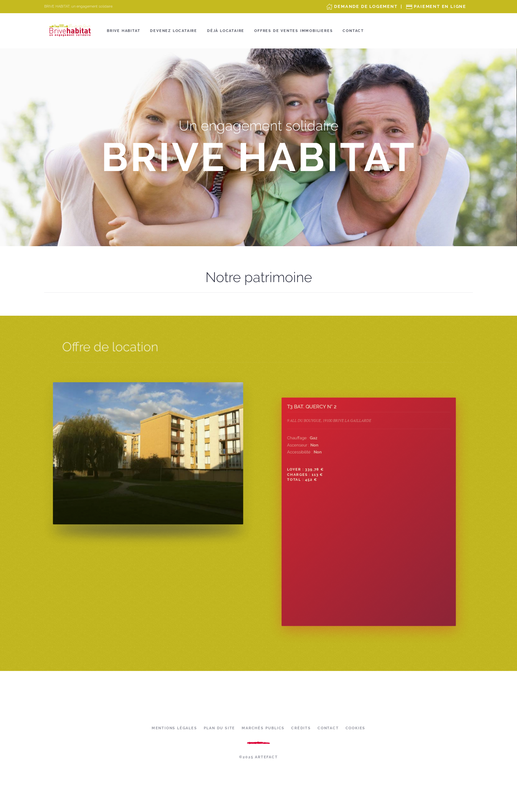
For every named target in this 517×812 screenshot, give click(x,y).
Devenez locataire (174, 31)
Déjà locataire (226, 31)
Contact (353, 31)
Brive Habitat (123, 31)
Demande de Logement (366, 6)
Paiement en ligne (440, 6)
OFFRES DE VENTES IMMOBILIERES (293, 31)
